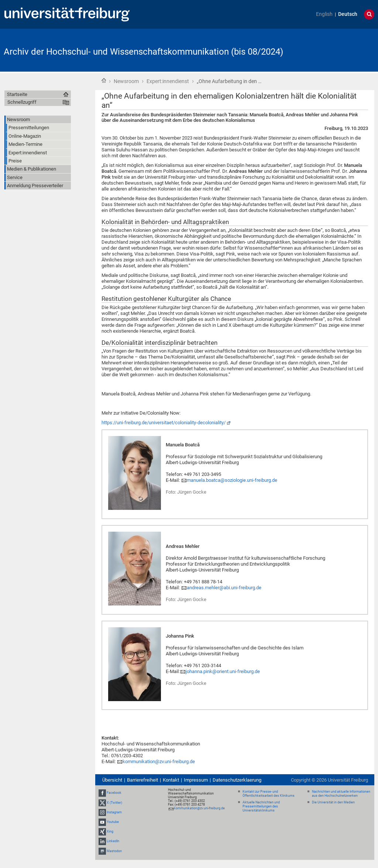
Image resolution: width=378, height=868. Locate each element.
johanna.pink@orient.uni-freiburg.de (223, 671)
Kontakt (171, 780)
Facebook (114, 793)
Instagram (114, 812)
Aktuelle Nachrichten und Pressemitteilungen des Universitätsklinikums (261, 806)
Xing (110, 831)
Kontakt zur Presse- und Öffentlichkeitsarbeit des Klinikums (269, 794)
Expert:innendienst (168, 81)
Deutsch (348, 14)
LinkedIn (113, 841)
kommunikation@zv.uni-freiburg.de (159, 761)
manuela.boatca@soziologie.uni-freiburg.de (232, 480)
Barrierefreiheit (142, 780)
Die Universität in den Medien (333, 802)
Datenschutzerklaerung (237, 780)
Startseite (104, 80)
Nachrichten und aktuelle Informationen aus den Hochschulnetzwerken (341, 794)
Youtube (113, 822)
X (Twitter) (114, 803)
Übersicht (112, 780)
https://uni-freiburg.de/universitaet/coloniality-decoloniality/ (164, 423)
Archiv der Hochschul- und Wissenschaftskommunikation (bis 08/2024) (143, 52)
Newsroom (126, 81)
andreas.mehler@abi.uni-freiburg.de (224, 588)
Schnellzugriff (22, 102)
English (324, 14)
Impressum (196, 780)
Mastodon (114, 851)
